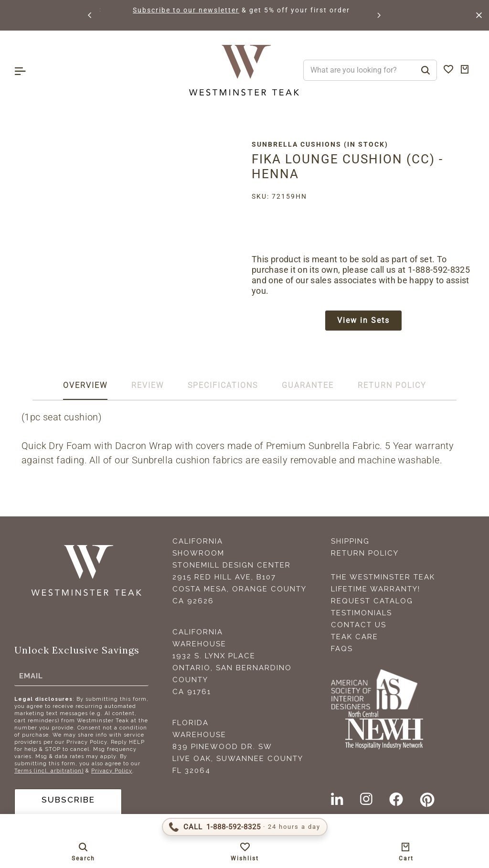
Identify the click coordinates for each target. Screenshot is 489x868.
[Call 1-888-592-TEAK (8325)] (245, 827)
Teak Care (355, 639)
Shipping (350, 543)
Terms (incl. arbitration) (49, 773)
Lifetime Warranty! (376, 591)
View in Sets (363, 321)
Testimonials (361, 615)
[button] (90, 15)
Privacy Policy (112, 773)
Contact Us (359, 627)
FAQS (342, 651)
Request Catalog (372, 603)
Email (31, 677)
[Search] (425, 70)
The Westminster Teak (383, 579)
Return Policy (365, 555)
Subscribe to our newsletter (238, 10)
